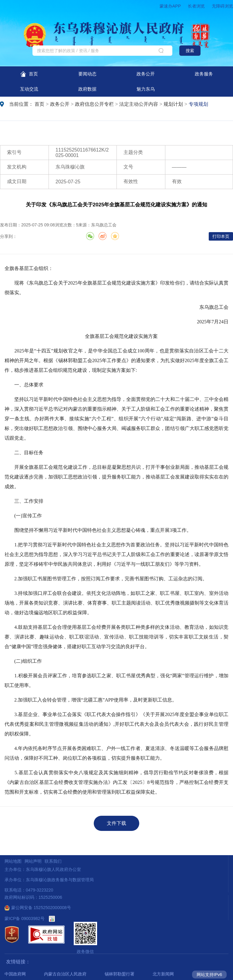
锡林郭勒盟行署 (120, 974)
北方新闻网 (163, 974)
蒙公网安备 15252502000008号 (38, 908)
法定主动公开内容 (139, 104)
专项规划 (198, 104)
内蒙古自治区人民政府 (65, 974)
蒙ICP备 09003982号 (25, 918)
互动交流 (29, 89)
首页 (29, 74)
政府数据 (87, 89)
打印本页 (221, 236)
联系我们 (53, 861)
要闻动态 (87, 74)
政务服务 (204, 74)
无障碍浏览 (222, 6)
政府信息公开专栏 (94, 104)
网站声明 (33, 861)
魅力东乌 (146, 89)
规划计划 (173, 104)
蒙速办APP (170, 6)
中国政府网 (15, 974)
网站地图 (13, 861)
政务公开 (146, 74)
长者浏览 (196, 6)
